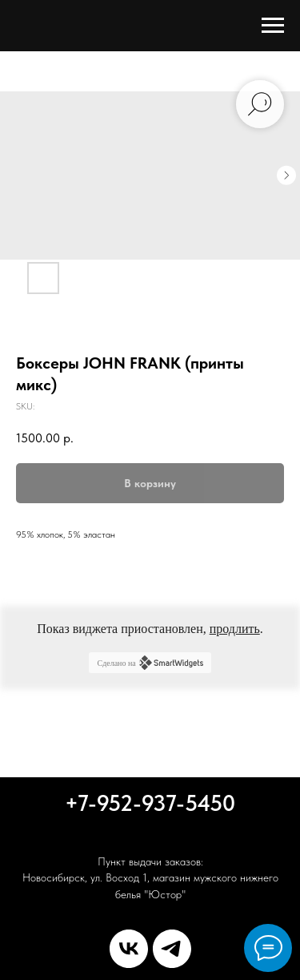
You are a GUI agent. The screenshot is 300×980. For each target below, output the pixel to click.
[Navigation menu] (273, 26)
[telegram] (172, 949)
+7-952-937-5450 (150, 803)
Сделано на (150, 663)
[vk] (129, 949)
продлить (235, 629)
